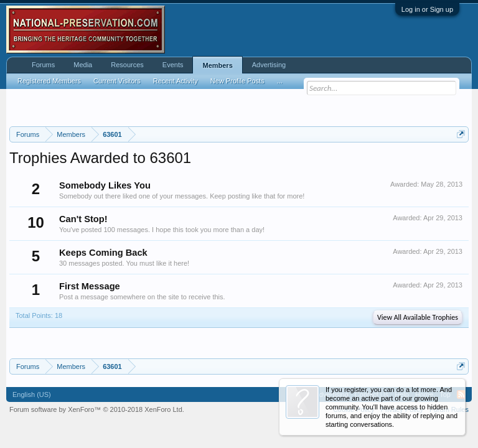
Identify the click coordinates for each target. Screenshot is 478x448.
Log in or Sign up (427, 9)
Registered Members (49, 81)
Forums (43, 65)
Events (173, 65)
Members (217, 65)
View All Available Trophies (418, 317)
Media (83, 65)
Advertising (269, 65)
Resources (127, 65)
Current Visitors (117, 81)
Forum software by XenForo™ (97, 409)
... (280, 81)
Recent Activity (176, 81)
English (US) (32, 394)
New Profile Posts (237, 81)
